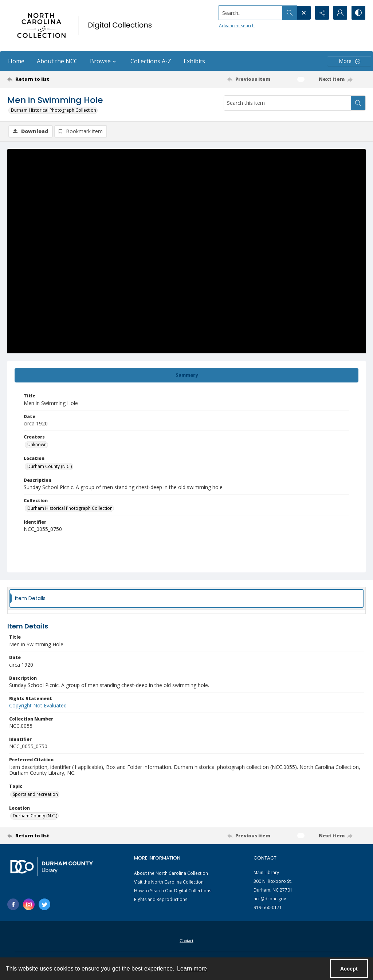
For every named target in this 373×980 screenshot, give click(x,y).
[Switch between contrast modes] (358, 13)
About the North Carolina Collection (171, 873)
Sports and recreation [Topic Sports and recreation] (35, 794)
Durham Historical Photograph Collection (54, 110)
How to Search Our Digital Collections (173, 891)
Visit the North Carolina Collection (169, 882)
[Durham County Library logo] (52, 867)
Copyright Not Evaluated (38, 705)
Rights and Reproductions (161, 899)
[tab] (186, 375)
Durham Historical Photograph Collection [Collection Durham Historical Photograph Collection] (70, 508)
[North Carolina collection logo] (86, 26)
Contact (186, 941)
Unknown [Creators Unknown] (37, 445)
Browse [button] (104, 61)
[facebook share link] (13, 904)
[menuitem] (186, 940)
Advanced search (237, 26)
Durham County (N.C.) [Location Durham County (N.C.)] (50, 466)
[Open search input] (304, 13)
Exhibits (194, 61)
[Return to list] (56, 79)
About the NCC (57, 61)
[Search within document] (358, 103)
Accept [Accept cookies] (349, 969)
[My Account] (340, 13)
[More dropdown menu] (349, 61)
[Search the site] (251, 13)
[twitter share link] (44, 904)
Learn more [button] (192, 969)
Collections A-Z (151, 61)
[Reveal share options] (322, 13)
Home (16, 61)
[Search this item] (287, 103)
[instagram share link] (29, 904)
